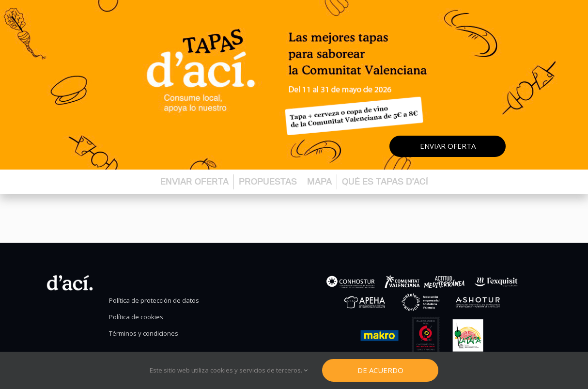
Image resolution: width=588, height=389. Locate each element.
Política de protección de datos (154, 301)
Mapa (319, 181)
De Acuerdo (380, 370)
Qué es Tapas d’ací (385, 181)
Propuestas (268, 181)
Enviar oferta (448, 146)
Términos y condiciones (144, 334)
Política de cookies (136, 317)
